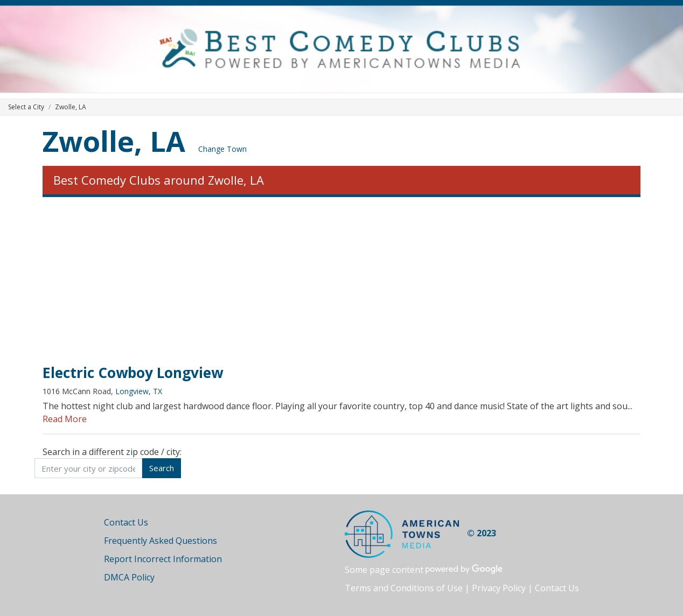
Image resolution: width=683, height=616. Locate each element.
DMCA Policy (129, 577)
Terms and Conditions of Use (404, 588)
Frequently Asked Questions (161, 541)
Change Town (222, 149)
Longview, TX (139, 391)
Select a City (26, 107)
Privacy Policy (499, 588)
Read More (65, 419)
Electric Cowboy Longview (133, 373)
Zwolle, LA (114, 141)
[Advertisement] (341, 281)
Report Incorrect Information (163, 559)
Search (162, 468)
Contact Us (126, 522)
